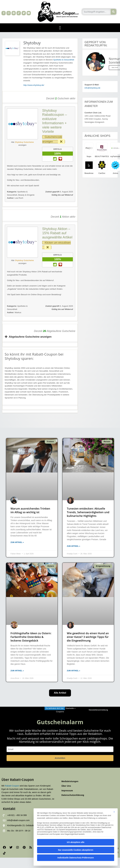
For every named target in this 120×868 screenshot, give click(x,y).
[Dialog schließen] (114, 812)
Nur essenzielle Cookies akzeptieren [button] (76, 850)
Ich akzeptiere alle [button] (76, 842)
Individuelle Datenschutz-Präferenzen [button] (76, 858)
